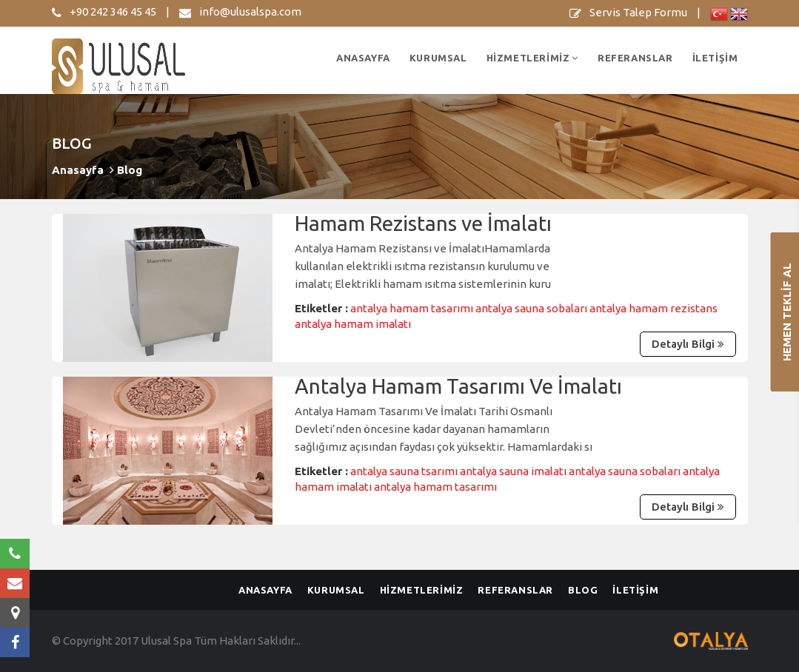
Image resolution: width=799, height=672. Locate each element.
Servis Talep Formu (628, 12)
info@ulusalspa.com (240, 11)
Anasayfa (78, 170)
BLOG (583, 590)
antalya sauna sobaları (532, 308)
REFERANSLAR (635, 58)
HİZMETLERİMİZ (532, 58)
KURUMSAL (438, 58)
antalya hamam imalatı (353, 324)
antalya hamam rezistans (653, 308)
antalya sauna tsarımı (405, 471)
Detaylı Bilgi (685, 344)
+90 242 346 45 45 (104, 11)
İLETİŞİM (715, 58)
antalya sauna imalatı (514, 471)
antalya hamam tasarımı (413, 308)
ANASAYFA (363, 58)
